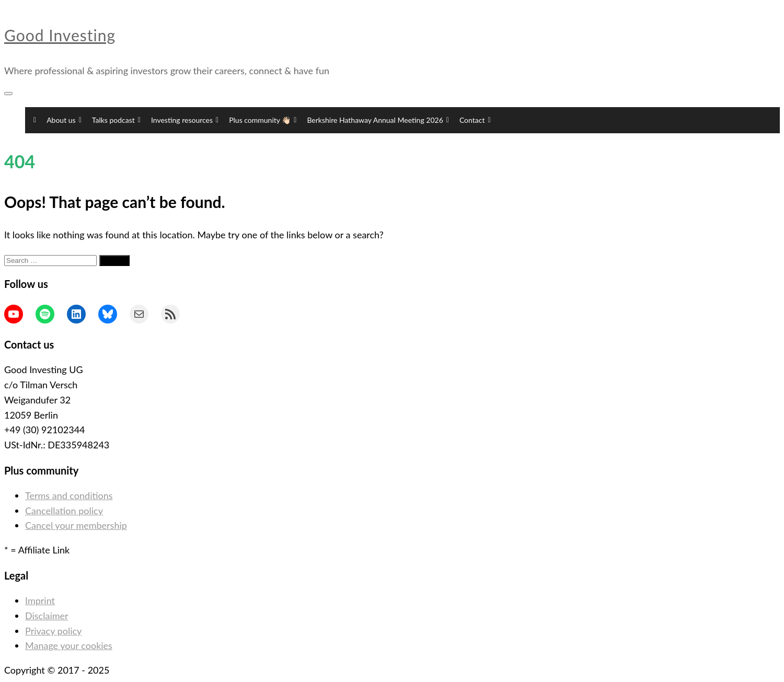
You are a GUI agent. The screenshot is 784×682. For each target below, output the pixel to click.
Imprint (40, 600)
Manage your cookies (69, 645)
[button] (504, 120)
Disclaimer (47, 616)
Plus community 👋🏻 (263, 120)
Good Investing (60, 35)
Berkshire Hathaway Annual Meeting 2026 (378, 120)
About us (64, 120)
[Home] (33, 120)
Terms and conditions (69, 495)
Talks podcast (116, 120)
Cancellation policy (64, 511)
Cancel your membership (76, 525)
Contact (475, 120)
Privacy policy (53, 631)
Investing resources (185, 120)
